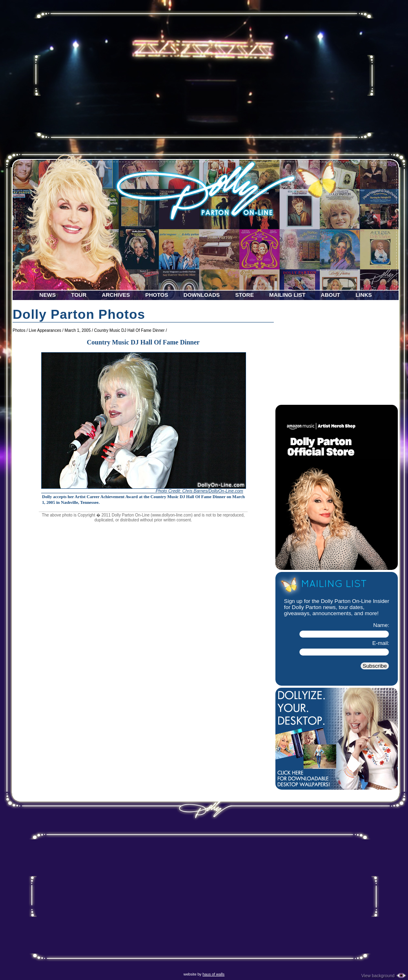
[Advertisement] (204, 75)
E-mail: (381, 643)
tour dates (351, 607)
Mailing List (287, 295)
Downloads (202, 295)
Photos (157, 295)
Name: (381, 625)
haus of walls (213, 974)
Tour (79, 295)
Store (244, 295)
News (48, 295)
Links (364, 295)
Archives (116, 295)
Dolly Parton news (314, 607)
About (330, 295)
